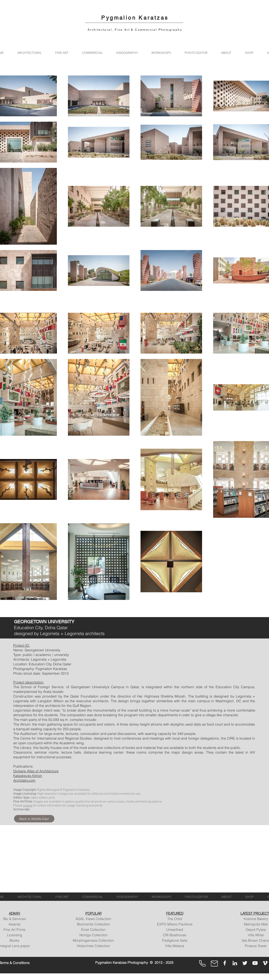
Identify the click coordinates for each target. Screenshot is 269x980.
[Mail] (214, 964)
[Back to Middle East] (34, 819)
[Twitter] (245, 963)
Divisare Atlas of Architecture (36, 771)
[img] (37, 856)
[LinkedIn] (235, 963)
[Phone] (202, 963)
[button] (30, 53)
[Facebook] (225, 963)
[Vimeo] (265, 963)
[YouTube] (255, 963)
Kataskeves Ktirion (28, 776)
